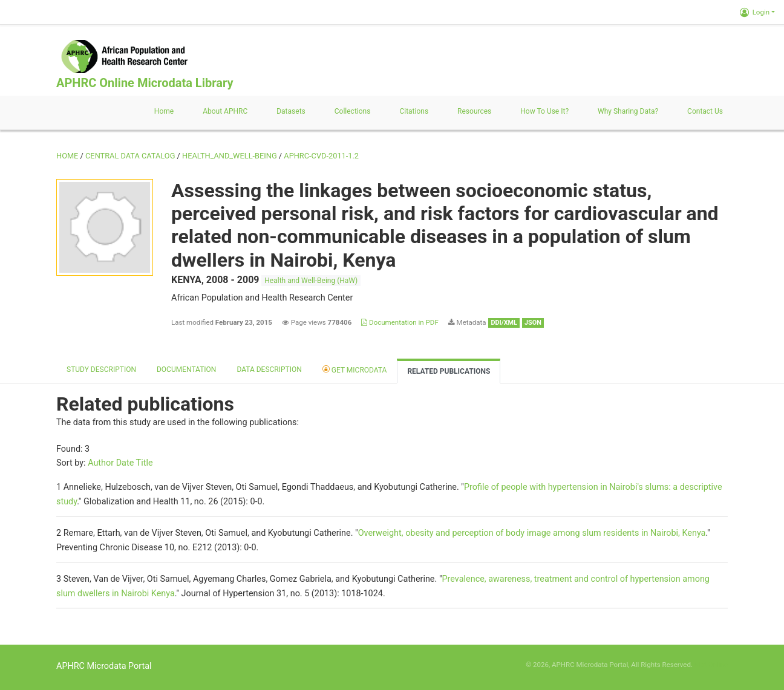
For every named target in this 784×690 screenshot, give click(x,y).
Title (145, 463)
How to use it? (544, 111)
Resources (474, 111)
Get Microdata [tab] (355, 369)
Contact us (705, 111)
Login (755, 12)
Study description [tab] (101, 369)
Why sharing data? (628, 111)
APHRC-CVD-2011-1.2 (321, 156)
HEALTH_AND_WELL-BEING (230, 156)
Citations (414, 111)
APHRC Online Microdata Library (145, 83)
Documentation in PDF (400, 322)
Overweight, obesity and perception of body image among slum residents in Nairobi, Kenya (532, 533)
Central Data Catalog (130, 156)
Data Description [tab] (269, 369)
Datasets (291, 111)
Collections (353, 111)
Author (101, 463)
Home (164, 111)
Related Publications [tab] (449, 371)
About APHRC (225, 111)
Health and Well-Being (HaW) (311, 281)
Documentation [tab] (186, 369)
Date (125, 463)
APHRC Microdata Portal (104, 666)
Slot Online (711, 665)
